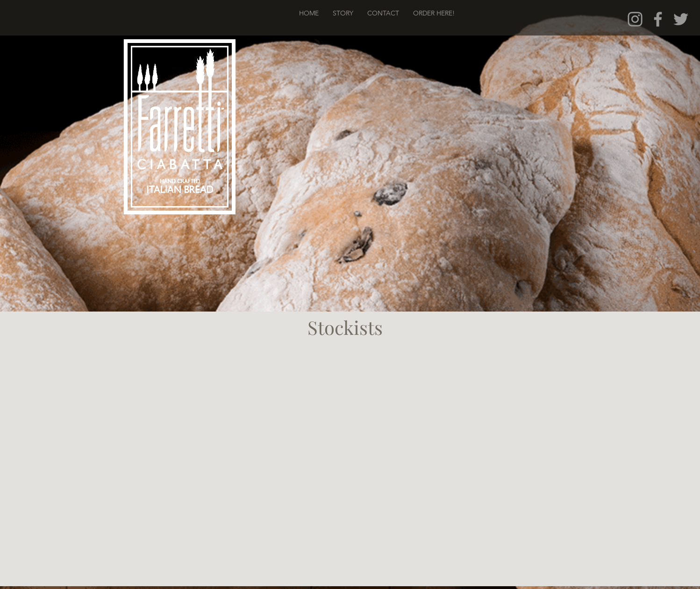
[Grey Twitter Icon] (681, 19)
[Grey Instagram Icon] (635, 19)
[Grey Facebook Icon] (658, 19)
